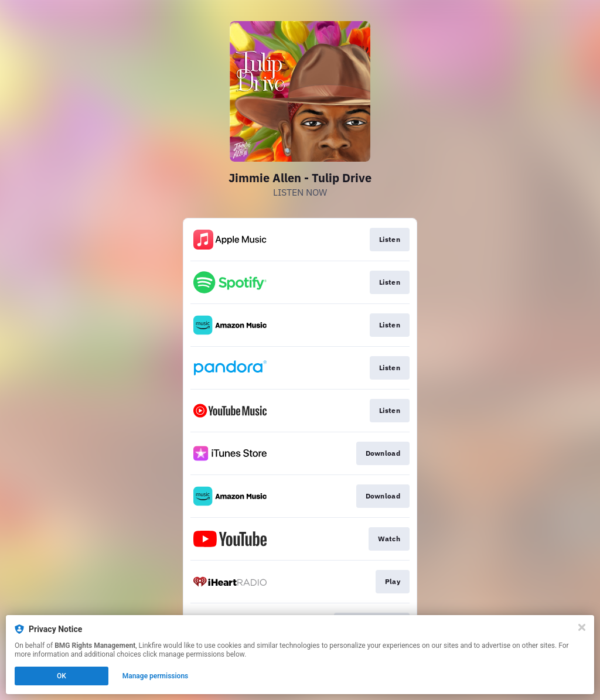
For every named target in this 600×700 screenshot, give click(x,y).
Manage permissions (156, 676)
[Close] (582, 627)
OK (62, 676)
